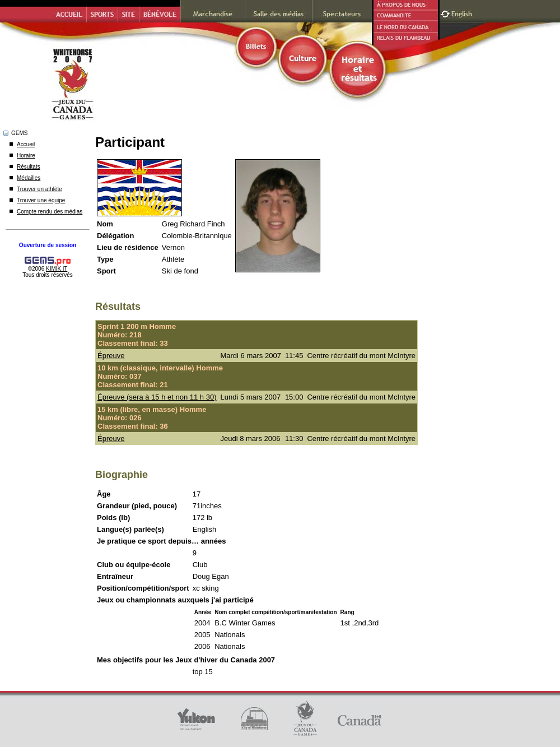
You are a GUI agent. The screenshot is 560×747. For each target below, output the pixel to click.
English (463, 13)
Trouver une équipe (41, 200)
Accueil (26, 144)
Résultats (29, 167)
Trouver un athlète (39, 189)
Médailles (29, 178)
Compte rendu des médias (50, 212)
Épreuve (111, 356)
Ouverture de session (48, 245)
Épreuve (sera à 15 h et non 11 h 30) (157, 397)
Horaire (26, 156)
